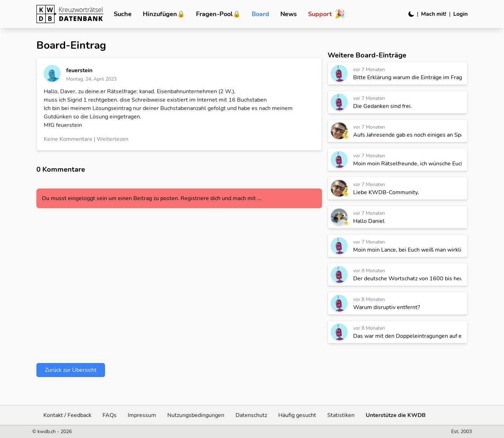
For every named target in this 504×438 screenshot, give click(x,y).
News (289, 14)
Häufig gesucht (297, 415)
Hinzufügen (164, 14)
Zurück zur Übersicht (71, 370)
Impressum (142, 415)
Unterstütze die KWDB (396, 415)
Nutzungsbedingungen (196, 415)
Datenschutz (251, 415)
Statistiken (341, 415)
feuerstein (79, 70)
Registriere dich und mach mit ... (221, 198)
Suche (123, 14)
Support (327, 14)
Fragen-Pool (218, 14)
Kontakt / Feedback (67, 415)
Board (260, 14)
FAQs (110, 415)
